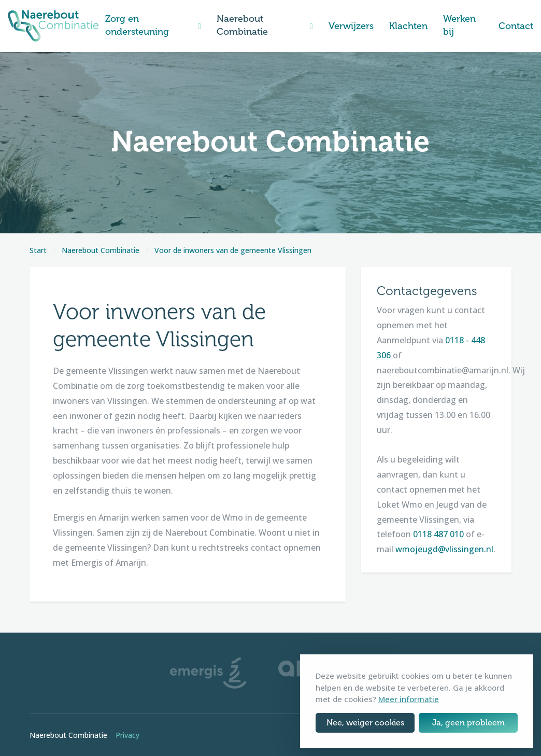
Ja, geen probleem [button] (468, 723)
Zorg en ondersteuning (137, 25)
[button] (200, 26)
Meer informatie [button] (409, 699)
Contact (516, 26)
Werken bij (459, 25)
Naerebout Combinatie (242, 25)
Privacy (127, 735)
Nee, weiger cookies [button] (365, 723)
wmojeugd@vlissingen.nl (444, 549)
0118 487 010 (438, 534)
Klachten (408, 26)
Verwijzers (351, 26)
